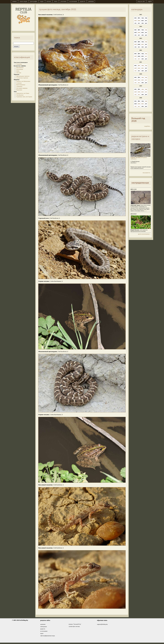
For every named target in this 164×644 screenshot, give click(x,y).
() (140, 158)
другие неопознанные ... (144, 234)
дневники (91, 1)
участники (63, 1)
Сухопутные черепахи (22, 78)
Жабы (18, 71)
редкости (83, 1)
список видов (23, 1)
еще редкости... (147, 173)
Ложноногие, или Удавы (23, 93)
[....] (145, 211)
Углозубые (19, 64)
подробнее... (148, 126)
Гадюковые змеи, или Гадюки (24, 97)
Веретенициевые (21, 85)
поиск (56, 1)
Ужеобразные (20, 95)
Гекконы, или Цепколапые (23, 81)
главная (14, 1)
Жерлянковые (20, 68)
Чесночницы (20, 69)
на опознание (73, 1)
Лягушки (19, 73)
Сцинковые (19, 86)
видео (42, 1)
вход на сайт (141, 1)
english (150, 1)
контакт (49, 1)
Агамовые (19, 83)
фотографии (34, 1)
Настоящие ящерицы (22, 88)
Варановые (19, 90)
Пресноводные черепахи (23, 76)
